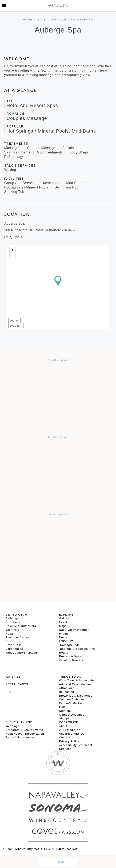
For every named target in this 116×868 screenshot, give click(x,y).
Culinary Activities (72, 699)
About (63, 726)
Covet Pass (14, 645)
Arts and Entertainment (75, 684)
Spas (41, 20)
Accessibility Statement (76, 745)
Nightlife (65, 711)
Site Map (65, 749)
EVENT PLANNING (19, 722)
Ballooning (67, 692)
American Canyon (18, 637)
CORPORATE (69, 722)
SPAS (10, 692)
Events (64, 622)
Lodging (66, 641)
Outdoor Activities (72, 715)
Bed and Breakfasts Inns (77, 649)
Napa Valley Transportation (25, 734)
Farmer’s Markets (71, 703)
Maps (63, 626)
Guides (64, 618)
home (28, 20)
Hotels (64, 653)
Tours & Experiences (20, 737)
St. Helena (13, 622)
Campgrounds (69, 645)
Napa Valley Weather (74, 630)
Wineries (13, 677)
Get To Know (16, 615)
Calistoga (12, 618)
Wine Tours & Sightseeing (77, 680)
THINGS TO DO (70, 677)
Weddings (12, 726)
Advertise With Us (72, 734)
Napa (9, 634)
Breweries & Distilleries (76, 696)
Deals (63, 637)
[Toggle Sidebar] (4, 5)
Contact (58, 862)
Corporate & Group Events (24, 730)
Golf (62, 707)
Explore (66, 615)
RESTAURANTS (17, 684)
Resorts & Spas (70, 656)
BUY (9, 641)
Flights (64, 634)
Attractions (67, 688)
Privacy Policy (69, 741)
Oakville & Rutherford (21, 626)
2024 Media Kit (70, 730)
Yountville (12, 630)
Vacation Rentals (71, 660)
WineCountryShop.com (22, 653)
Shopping (66, 718)
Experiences (14, 649)
